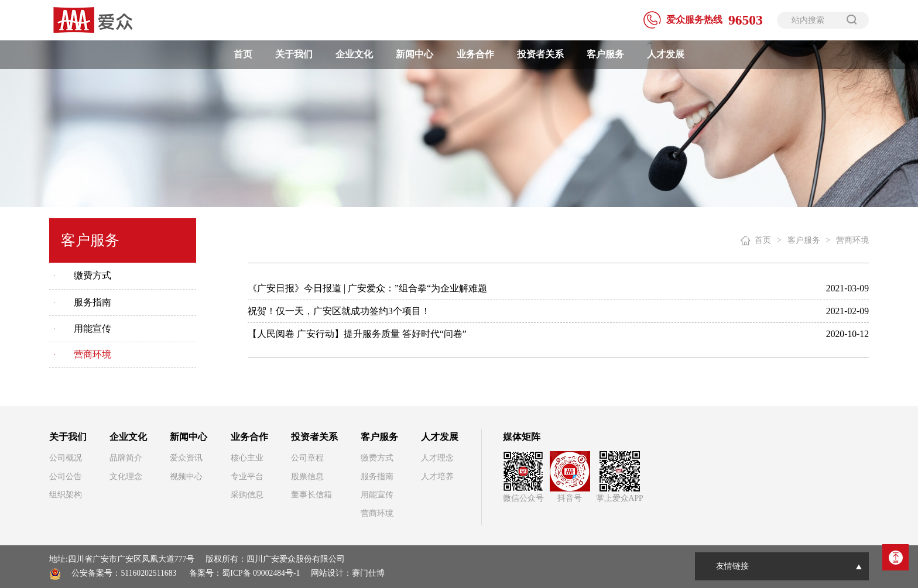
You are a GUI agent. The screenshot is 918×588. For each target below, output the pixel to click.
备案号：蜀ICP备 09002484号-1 (244, 573)
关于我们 (294, 54)
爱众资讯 (186, 458)
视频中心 (186, 477)
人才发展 (666, 54)
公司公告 (66, 477)
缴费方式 (93, 275)
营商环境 (93, 354)
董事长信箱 (311, 495)
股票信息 (307, 477)
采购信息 (247, 495)
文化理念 (126, 477)
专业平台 (247, 477)
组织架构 (66, 495)
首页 (243, 54)
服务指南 (93, 302)
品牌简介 (126, 458)
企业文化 (354, 54)
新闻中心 (415, 54)
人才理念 (437, 458)
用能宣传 (93, 329)
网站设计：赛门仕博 (348, 573)
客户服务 (605, 54)
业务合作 (475, 54)
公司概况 (66, 458)
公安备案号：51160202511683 (124, 573)
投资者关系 (540, 54)
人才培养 (437, 477)
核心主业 (247, 458)
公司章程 (307, 458)
